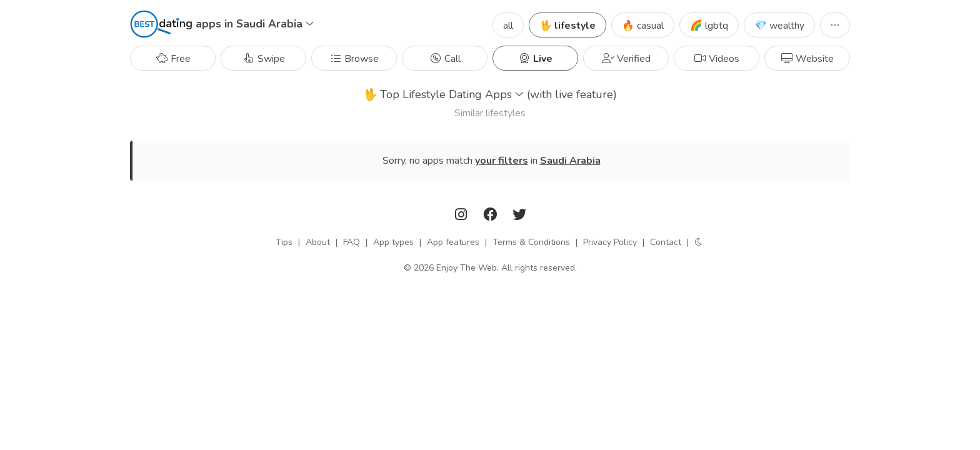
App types (393, 242)
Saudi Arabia (570, 161)
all (508, 26)
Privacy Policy (610, 242)
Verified (626, 59)
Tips (284, 242)
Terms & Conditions (531, 242)
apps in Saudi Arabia (255, 24)
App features (453, 242)
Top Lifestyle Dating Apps (490, 94)
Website (807, 59)
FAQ (352, 242)
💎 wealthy (779, 26)
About (318, 242)
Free (173, 59)
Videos (717, 59)
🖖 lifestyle (567, 26)
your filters (502, 161)
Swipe (264, 59)
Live (535, 59)
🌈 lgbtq (709, 26)
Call (445, 59)
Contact (666, 242)
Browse (354, 59)
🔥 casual (643, 26)
